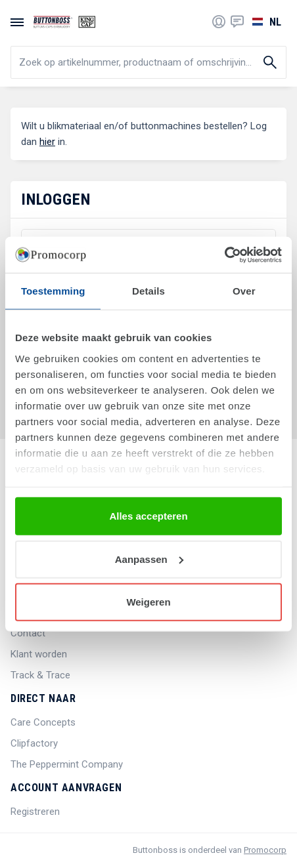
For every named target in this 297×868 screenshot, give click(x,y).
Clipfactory (34, 743)
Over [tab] (244, 291)
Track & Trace (40, 675)
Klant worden (39, 654)
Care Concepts (43, 722)
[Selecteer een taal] (265, 22)
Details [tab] (148, 291)
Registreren (35, 812)
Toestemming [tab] (53, 291)
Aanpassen (149, 559)
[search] (148, 62)
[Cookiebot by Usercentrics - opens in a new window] (224, 255)
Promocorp (265, 850)
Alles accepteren (148, 516)
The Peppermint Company (67, 764)
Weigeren (148, 602)
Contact (28, 633)
